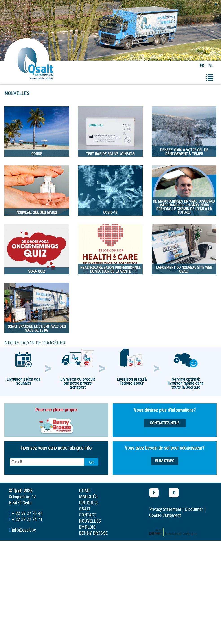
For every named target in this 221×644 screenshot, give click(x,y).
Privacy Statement (165, 509)
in (174, 493)
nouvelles (90, 521)
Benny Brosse (93, 533)
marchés (88, 497)
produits (88, 503)
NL (211, 66)
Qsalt (85, 509)
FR (202, 66)
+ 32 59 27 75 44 (27, 513)
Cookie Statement (165, 515)
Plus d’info (165, 461)
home (85, 491)
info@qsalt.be (24, 530)
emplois (87, 527)
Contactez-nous (165, 423)
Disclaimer (194, 509)
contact (88, 515)
